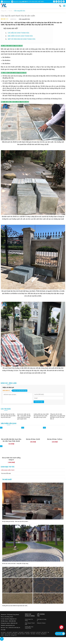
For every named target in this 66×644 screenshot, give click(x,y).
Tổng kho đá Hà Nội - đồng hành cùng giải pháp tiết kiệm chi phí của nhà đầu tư (58, 416)
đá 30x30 (9, 632)
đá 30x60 (3, 632)
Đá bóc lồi (7, 635)
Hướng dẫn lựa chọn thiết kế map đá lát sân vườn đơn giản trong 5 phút (41, 416)
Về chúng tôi (41, 615)
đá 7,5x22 (14, 634)
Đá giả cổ (14, 635)
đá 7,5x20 (8, 634)
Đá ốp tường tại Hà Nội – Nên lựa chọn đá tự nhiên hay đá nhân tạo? (8, 416)
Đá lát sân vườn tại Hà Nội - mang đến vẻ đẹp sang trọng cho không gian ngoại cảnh (24, 416)
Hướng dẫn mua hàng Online (29, 627)
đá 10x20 (44, 632)
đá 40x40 (15, 632)
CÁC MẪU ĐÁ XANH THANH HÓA (18, 33)
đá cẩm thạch (21, 634)
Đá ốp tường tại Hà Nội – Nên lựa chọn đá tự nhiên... (15, 521)
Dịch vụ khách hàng (30, 615)
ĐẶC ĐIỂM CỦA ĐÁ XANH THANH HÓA (20, 36)
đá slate (33, 634)
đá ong (38, 634)
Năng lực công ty (41, 623)
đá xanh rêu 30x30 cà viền (13, 142)
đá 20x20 (33, 632)
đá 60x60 (27, 632)
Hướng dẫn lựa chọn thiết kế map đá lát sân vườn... (15, 606)
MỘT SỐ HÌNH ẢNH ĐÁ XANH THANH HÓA (22, 39)
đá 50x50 (21, 632)
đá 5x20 (38, 632)
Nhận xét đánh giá (8, 387)
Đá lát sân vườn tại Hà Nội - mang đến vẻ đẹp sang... (16, 563)
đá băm (28, 634)
